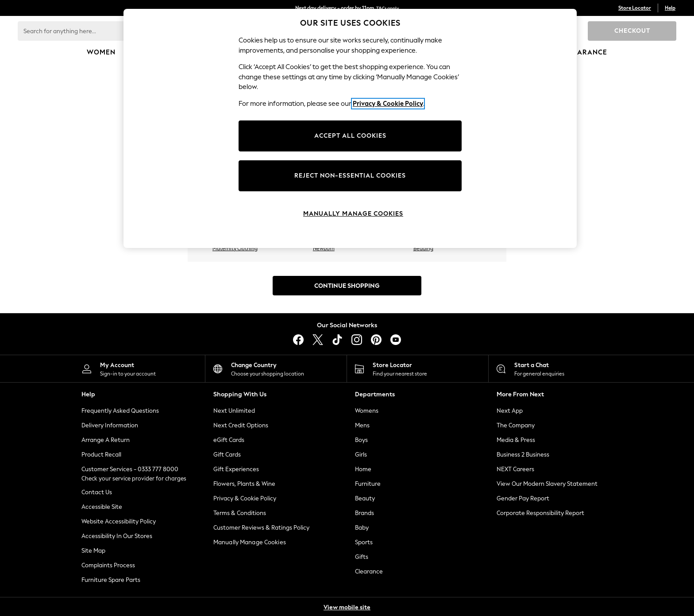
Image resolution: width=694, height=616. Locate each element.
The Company (516, 425)
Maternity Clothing (235, 248)
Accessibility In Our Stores (117, 536)
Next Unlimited (234, 411)
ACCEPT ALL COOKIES (350, 136)
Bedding (423, 248)
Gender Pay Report (523, 498)
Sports (364, 542)
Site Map (93, 551)
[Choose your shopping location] (276, 369)
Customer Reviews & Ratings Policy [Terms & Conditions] (261, 528)
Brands (364, 513)
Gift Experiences (236, 469)
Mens (362, 425)
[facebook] (298, 340)
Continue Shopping (347, 286)
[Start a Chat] (559, 369)
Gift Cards (227, 455)
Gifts (362, 557)
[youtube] (396, 340)
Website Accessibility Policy (119, 521)
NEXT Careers (515, 469)
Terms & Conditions (240, 513)
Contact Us (97, 492)
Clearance (369, 571)
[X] (318, 340)
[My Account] (134, 369)
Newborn (324, 248)
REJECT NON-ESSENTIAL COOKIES (350, 176)
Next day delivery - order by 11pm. (347, 8)
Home (363, 469)
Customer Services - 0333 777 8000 (130, 469)
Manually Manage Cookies (250, 542)
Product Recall (101, 455)
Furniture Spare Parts (111, 580)
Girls (361, 455)
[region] (350, 128)
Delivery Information (110, 425)
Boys (361, 440)
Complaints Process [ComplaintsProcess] (108, 565)
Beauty (365, 498)
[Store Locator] (418, 369)
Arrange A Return (106, 440)
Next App (510, 411)
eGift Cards (229, 440)
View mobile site (347, 607)
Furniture (368, 484)
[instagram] (357, 340)
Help (670, 8)
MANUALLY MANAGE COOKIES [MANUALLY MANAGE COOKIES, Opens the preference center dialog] (353, 214)
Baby (362, 528)
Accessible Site (102, 507)
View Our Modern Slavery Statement (547, 484)
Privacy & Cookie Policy (245, 498)
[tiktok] (337, 340)
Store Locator (635, 8)
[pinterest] (376, 340)
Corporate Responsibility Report (540, 513)
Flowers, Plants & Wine (244, 484)
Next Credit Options (241, 425)
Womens (367, 411)
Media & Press (516, 440)
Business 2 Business (523, 455)
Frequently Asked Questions (120, 411)
